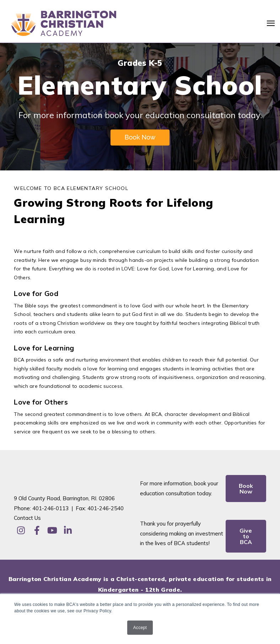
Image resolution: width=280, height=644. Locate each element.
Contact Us (27, 518)
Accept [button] (140, 628)
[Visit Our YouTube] (52, 530)
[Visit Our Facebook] (37, 530)
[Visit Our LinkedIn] (68, 530)
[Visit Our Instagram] (21, 530)
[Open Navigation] (271, 23)
